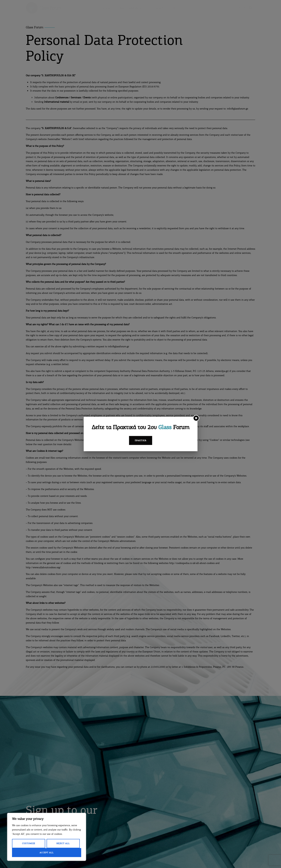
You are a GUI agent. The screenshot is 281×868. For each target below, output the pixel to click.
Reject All (63, 843)
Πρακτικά (141, 440)
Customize (29, 843)
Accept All (47, 853)
